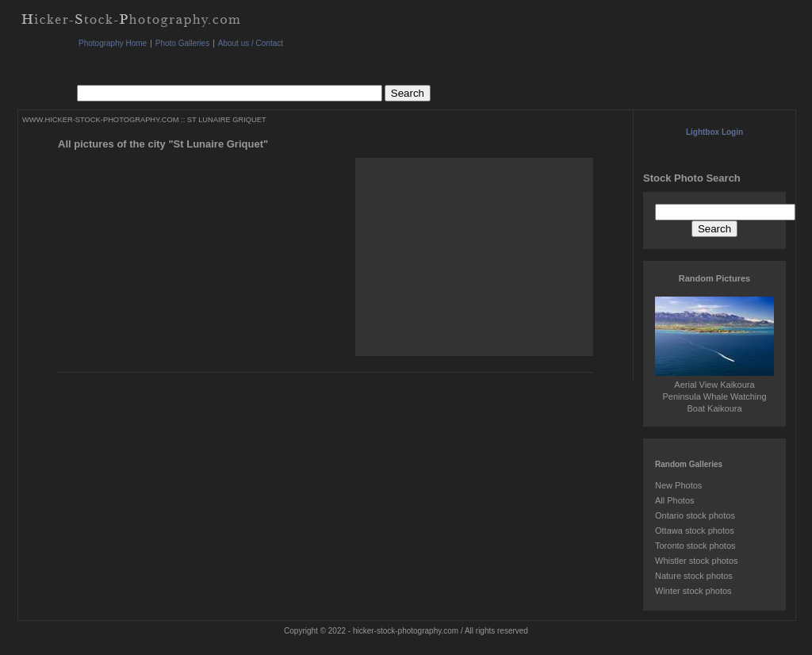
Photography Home (113, 43)
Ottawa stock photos (695, 531)
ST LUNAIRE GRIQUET (227, 120)
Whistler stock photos (697, 561)
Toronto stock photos (695, 546)
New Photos (678, 485)
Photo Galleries (182, 43)
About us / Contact (251, 43)
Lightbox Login (714, 132)
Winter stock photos (693, 591)
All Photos (675, 500)
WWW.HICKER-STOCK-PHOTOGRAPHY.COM (100, 120)
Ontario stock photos (695, 515)
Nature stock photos (694, 576)
